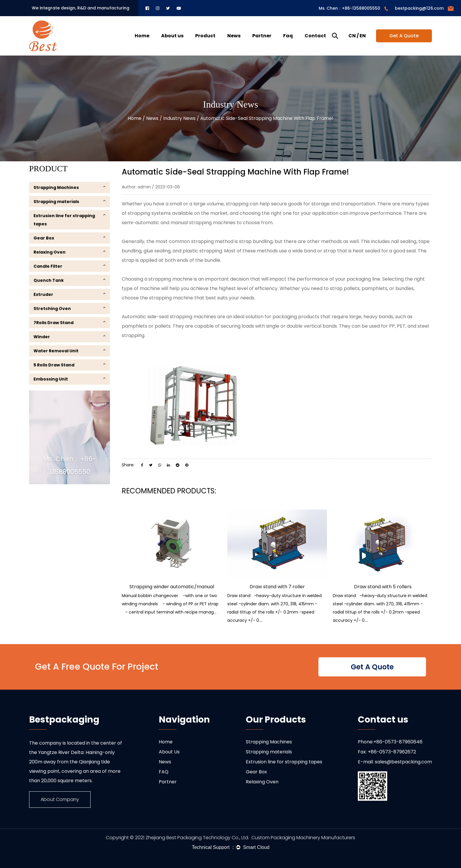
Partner (262, 36)
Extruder (70, 294)
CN (352, 36)
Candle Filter (70, 266)
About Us (169, 752)
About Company (60, 799)
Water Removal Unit (70, 351)
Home (142, 36)
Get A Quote (404, 36)
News (234, 36)
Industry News (179, 118)
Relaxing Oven (70, 252)
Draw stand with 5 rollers (383, 587)
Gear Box (70, 238)
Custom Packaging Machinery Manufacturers (303, 838)
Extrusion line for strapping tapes (70, 220)
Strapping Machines (70, 187)
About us (172, 36)
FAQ (164, 772)
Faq (288, 36)
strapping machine (171, 279)
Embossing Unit (70, 379)
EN (363, 36)
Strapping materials (70, 201)
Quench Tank (70, 280)
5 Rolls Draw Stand (70, 365)
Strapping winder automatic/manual (172, 587)
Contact (315, 36)
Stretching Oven (70, 308)
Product (205, 36)
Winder (70, 337)
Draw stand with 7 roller (277, 587)
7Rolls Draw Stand (70, 322)
